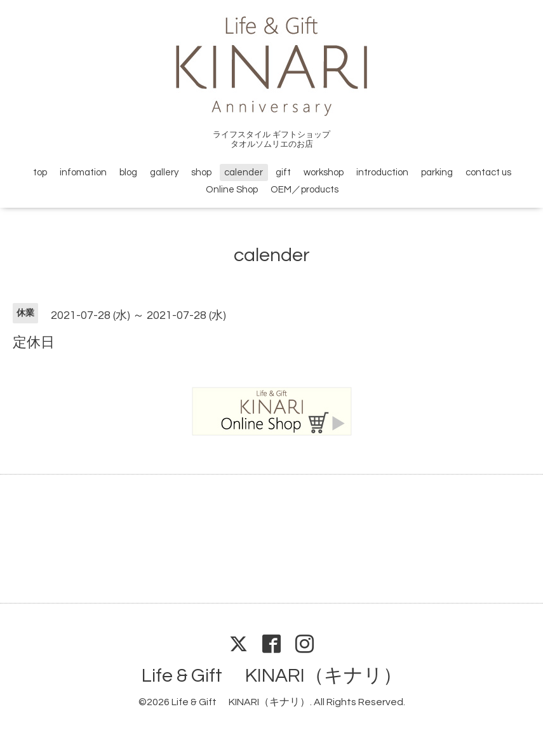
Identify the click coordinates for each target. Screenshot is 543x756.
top (40, 172)
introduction (382, 172)
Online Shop (232, 190)
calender (244, 172)
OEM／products (305, 190)
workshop (324, 172)
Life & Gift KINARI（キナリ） (272, 676)
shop (201, 172)
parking (437, 172)
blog (128, 172)
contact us (488, 172)
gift (283, 172)
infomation (83, 172)
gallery (164, 172)
